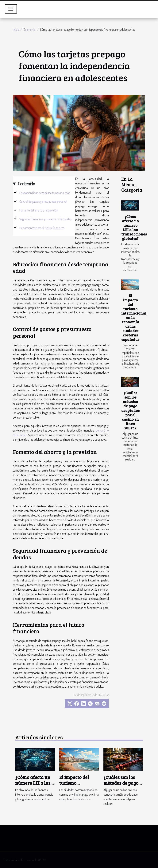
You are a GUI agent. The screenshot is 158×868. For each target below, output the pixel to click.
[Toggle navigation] (11, 9)
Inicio (16, 30)
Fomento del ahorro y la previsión (39, 210)
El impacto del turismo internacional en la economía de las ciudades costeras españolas (134, 317)
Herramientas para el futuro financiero (42, 228)
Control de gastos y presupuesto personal (43, 202)
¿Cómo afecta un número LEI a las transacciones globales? (134, 227)
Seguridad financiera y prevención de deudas (45, 219)
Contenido (26, 184)
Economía (30, 30)
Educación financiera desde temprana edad (45, 193)
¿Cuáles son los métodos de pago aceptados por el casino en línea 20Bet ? (130, 410)
